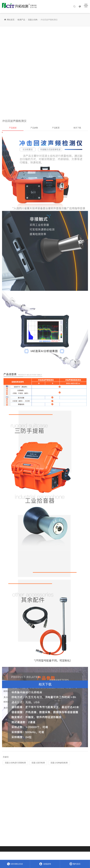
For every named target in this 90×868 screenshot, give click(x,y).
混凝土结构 (33, 20)
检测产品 (21, 20)
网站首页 (9, 20)
